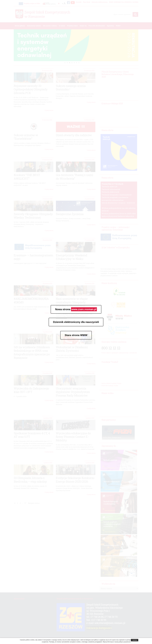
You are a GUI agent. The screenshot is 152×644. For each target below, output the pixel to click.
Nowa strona (76, 309)
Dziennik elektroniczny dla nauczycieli (76, 322)
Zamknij (135, 640)
